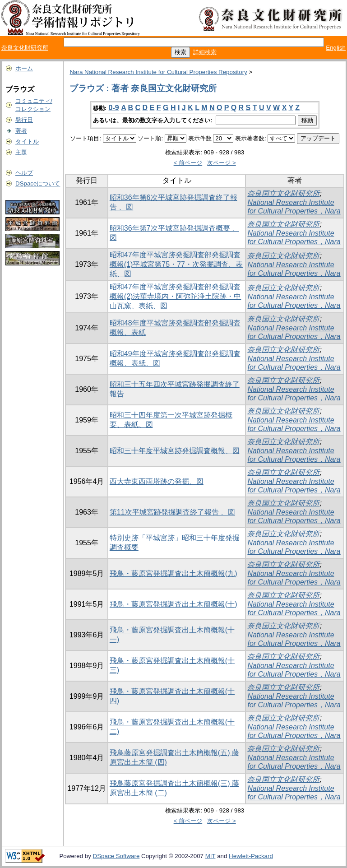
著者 (21, 131)
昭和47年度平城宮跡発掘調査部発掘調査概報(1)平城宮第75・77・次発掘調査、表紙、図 (176, 264)
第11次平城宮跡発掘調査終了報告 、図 (172, 512)
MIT (211, 856)
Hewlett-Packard (251, 856)
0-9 (114, 108)
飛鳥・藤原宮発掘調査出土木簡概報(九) (173, 573)
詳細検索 (205, 52)
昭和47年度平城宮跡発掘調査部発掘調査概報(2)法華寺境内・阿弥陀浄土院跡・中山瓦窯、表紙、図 (176, 296)
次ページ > (222, 163)
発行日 (24, 120)
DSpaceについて (38, 183)
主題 (21, 152)
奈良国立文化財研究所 (283, 193)
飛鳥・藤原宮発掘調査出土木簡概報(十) (173, 604)
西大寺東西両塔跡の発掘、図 (157, 481)
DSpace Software (116, 856)
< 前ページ (188, 163)
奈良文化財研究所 (25, 48)
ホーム (24, 68)
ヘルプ (24, 173)
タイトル (27, 142)
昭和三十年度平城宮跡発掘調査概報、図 (175, 451)
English (336, 48)
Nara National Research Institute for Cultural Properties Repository (158, 72)
